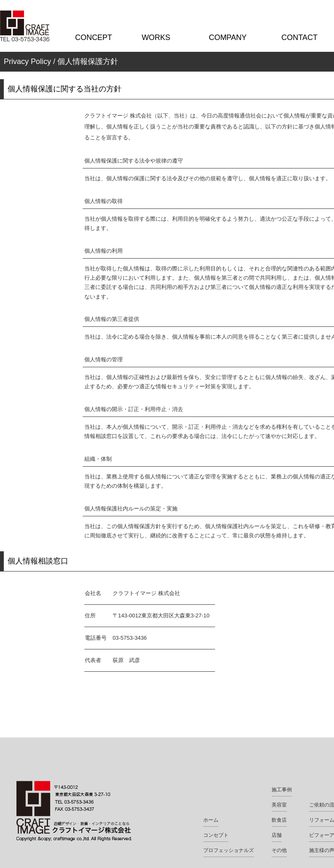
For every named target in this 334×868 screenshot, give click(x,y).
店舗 (277, 835)
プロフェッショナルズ (229, 850)
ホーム (211, 820)
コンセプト (216, 835)
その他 (279, 850)
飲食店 (279, 820)
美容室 (279, 805)
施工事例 (282, 790)
